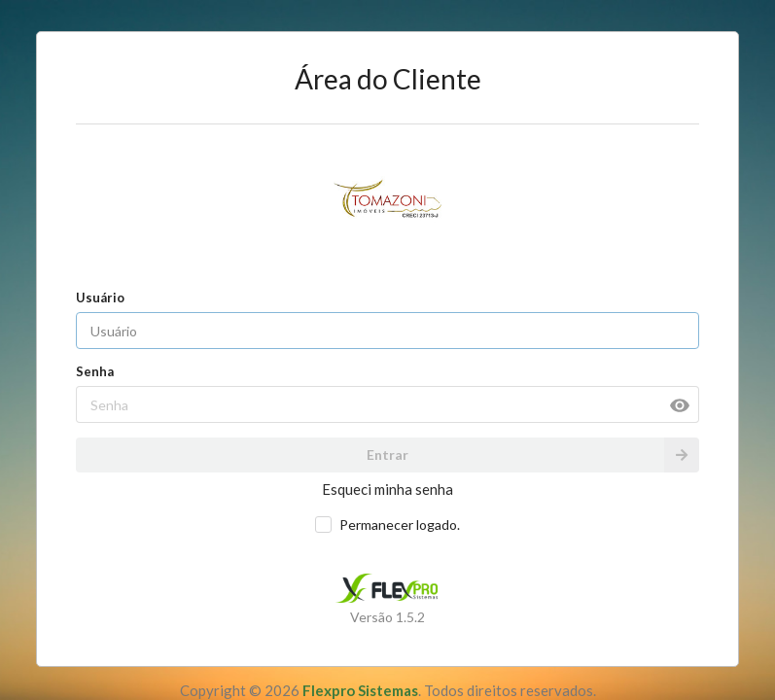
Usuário (100, 297)
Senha (95, 371)
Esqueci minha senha (387, 489)
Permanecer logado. (400, 525)
